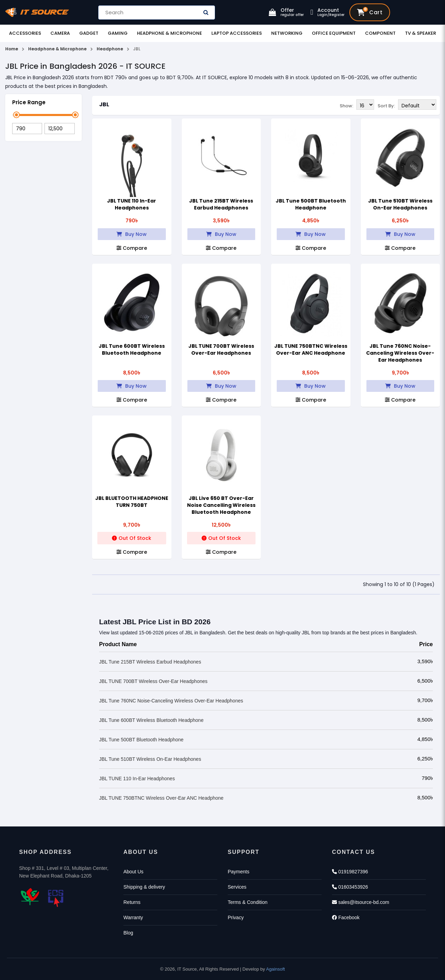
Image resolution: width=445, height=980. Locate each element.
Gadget (89, 33)
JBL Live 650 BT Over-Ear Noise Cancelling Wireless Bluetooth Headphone (221, 505)
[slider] (17, 115)
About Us (133, 872)
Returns (132, 902)
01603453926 (350, 887)
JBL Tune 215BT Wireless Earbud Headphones (221, 204)
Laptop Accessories (237, 33)
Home (12, 49)
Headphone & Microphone (169, 33)
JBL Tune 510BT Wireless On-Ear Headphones (400, 204)
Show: (346, 105)
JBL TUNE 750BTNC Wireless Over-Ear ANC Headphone (311, 349)
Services (237, 887)
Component (380, 33)
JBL (104, 104)
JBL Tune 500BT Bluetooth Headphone (311, 204)
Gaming (118, 33)
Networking (287, 33)
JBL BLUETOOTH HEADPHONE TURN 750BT (132, 502)
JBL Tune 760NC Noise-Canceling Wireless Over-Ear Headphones (400, 353)
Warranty (133, 917)
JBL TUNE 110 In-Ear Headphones (132, 204)
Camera (60, 33)
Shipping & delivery (144, 887)
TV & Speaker (420, 33)
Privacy (236, 917)
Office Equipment (334, 33)
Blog (128, 933)
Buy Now (132, 234)
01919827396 (350, 872)
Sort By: (386, 105)
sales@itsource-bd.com (361, 902)
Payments (238, 872)
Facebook (346, 917)
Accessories (25, 33)
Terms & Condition (248, 902)
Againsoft (275, 969)
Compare (132, 248)
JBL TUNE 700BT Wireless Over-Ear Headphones (221, 349)
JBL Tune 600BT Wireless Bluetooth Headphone (132, 349)
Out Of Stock (132, 538)
